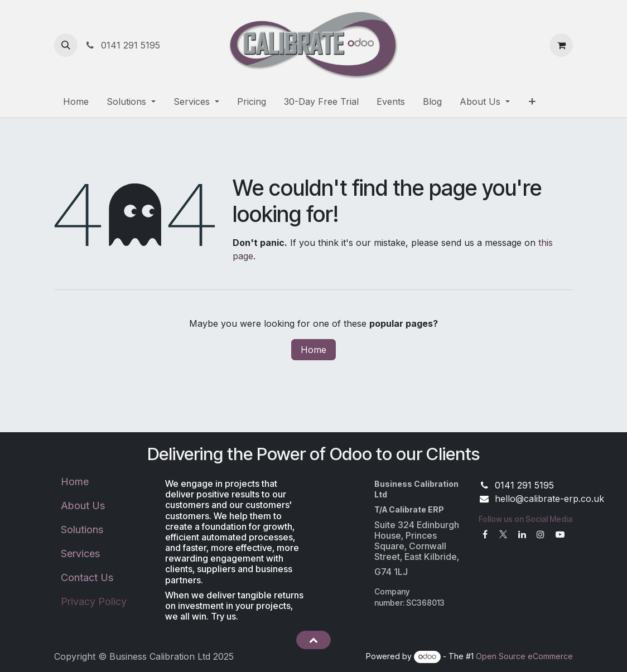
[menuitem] (76, 101)
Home (313, 350)
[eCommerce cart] (561, 45)
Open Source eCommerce (524, 656)
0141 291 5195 (122, 45)
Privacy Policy (94, 601)
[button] (66, 45)
